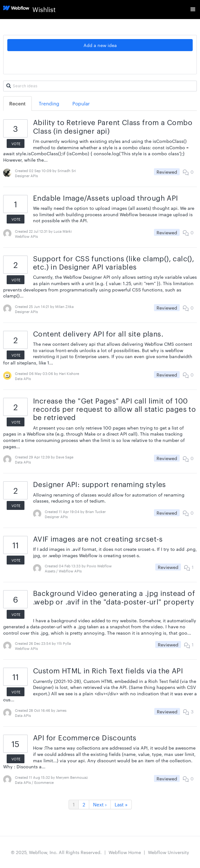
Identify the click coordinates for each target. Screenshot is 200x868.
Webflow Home (125, 852)
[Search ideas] (100, 86)
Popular (81, 103)
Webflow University (169, 852)
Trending (49, 103)
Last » (121, 804)
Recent (17, 103)
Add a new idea (100, 45)
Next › (100, 804)
